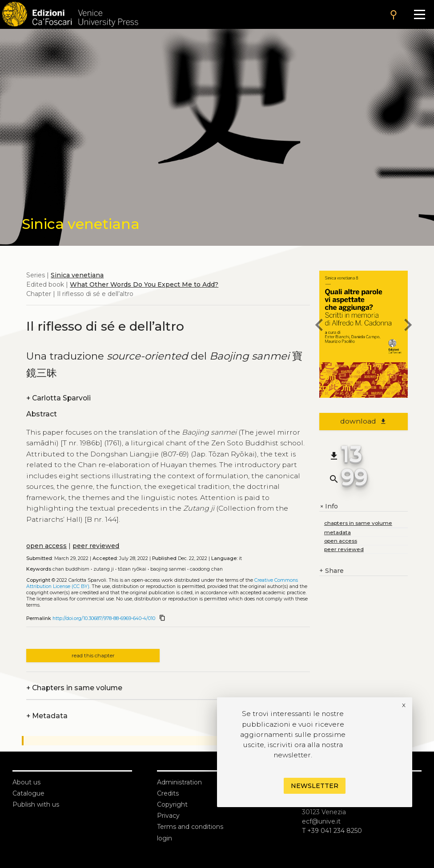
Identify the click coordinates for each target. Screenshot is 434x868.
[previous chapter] (319, 326)
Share (332, 571)
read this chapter (93, 655)
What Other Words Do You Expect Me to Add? (144, 284)
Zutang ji (104, 569)
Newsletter (315, 786)
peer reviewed (96, 546)
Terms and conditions (190, 827)
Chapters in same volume (74, 688)
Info (329, 506)
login (165, 838)
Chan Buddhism (71, 569)
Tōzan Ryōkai (132, 569)
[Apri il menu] (420, 14)
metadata (338, 532)
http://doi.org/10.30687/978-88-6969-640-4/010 (104, 618)
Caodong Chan (206, 569)
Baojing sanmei (168, 569)
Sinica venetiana (77, 275)
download (364, 421)
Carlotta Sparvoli (58, 398)
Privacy (168, 816)
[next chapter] (408, 326)
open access (46, 546)
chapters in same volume (358, 523)
